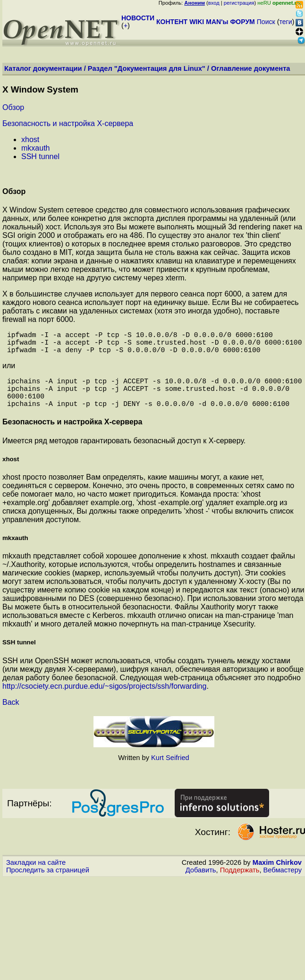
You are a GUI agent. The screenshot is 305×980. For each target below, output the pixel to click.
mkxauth (35, 148)
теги (286, 22)
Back (11, 715)
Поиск (266, 22)
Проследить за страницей (48, 883)
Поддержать (240, 883)
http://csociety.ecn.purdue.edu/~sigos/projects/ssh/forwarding (104, 699)
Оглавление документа (251, 68)
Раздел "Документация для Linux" (147, 68)
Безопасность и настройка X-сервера (68, 123)
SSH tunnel (40, 156)
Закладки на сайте (36, 876)
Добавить (201, 883)
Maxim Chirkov (277, 876)
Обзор (13, 107)
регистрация (239, 3)
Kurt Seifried (170, 771)
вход (214, 3)
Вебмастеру (283, 883)
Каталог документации (43, 68)
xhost (30, 139)
